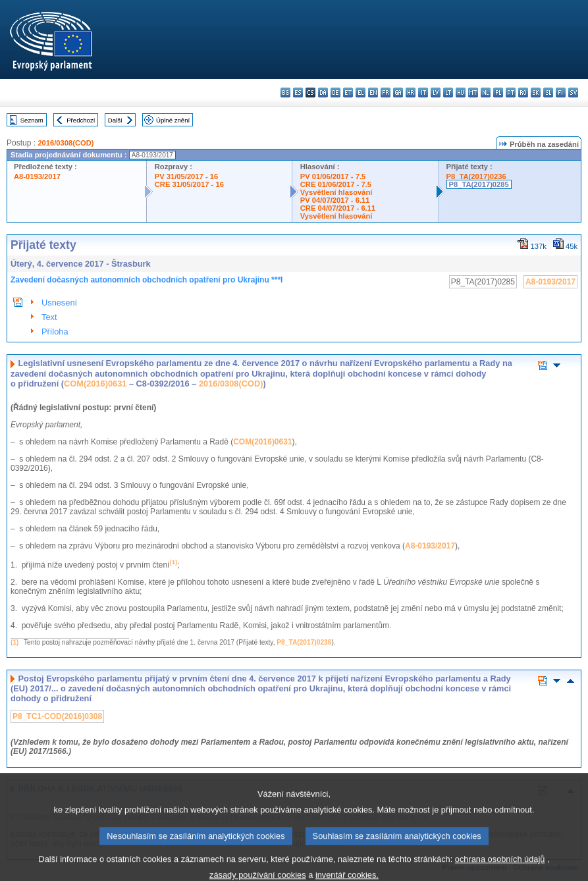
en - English (373, 93)
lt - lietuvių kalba (448, 93)
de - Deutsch (335, 93)
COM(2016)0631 (95, 384)
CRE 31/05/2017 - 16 (189, 184)
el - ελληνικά (361, 93)
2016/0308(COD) (66, 143)
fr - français (386, 93)
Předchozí (81, 120)
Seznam (32, 120)
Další (115, 120)
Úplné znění (173, 120)
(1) (14, 642)
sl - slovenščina (548, 93)
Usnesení (59, 303)
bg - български (285, 93)
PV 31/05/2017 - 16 (186, 176)
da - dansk (323, 93)
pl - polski (498, 93)
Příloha (55, 332)
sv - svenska (573, 93)
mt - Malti (473, 93)
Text (49, 317)
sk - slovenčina (536, 93)
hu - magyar (461, 93)
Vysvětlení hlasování (336, 192)
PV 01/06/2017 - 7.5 (333, 176)
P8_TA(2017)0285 (479, 184)
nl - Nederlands (486, 93)
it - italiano (423, 93)
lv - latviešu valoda (436, 93)
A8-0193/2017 (37, 176)
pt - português (511, 93)
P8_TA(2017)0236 (476, 176)
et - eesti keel (348, 93)
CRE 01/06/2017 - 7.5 (336, 184)
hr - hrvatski (411, 93)
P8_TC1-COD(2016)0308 (57, 716)
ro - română (523, 93)
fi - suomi (561, 93)
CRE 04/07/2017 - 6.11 (338, 208)
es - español (298, 93)
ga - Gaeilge (398, 93)
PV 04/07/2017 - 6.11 (335, 200)
